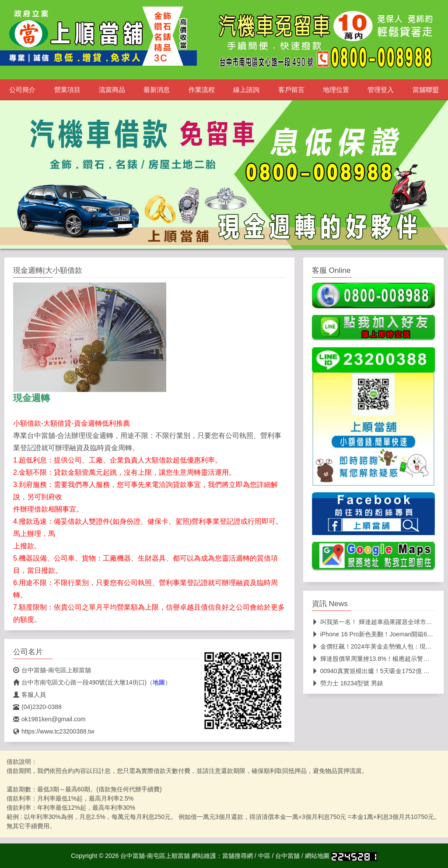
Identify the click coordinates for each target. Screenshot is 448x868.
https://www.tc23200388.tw (54, 731)
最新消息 (157, 90)
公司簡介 (22, 90)
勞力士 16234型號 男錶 (348, 683)
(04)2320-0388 (37, 707)
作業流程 (202, 90)
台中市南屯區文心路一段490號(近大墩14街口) (80, 682)
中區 (264, 856)
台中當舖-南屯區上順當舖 (52, 670)
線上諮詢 (246, 90)
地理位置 (336, 90)
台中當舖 (287, 856)
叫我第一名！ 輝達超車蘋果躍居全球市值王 (375, 622)
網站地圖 (317, 856)
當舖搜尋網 (238, 856)
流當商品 (112, 90)
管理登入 (381, 90)
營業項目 (67, 90)
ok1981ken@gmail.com (49, 719)
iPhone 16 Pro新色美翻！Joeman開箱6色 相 (376, 634)
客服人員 (30, 695)
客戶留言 (291, 90)
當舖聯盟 (426, 90)
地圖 (159, 682)
